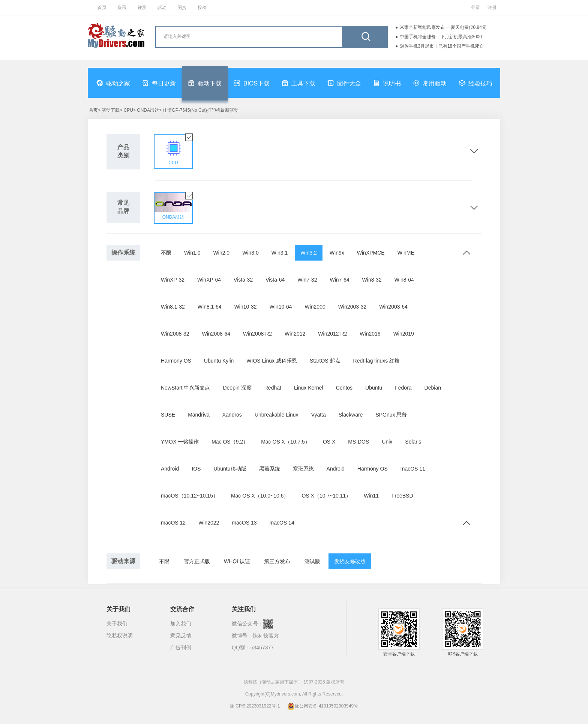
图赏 (182, 7)
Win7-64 (339, 280)
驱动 (162, 7)
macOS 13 (244, 523)
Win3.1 (280, 253)
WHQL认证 (237, 561)
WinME (406, 253)
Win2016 (370, 334)
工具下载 (298, 83)
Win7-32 (307, 280)
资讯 (122, 7)
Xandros (232, 415)
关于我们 (117, 624)
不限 (166, 253)
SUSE (168, 415)
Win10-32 (246, 307)
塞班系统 (303, 469)
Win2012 (295, 334)
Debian (433, 388)
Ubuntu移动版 (230, 469)
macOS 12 (173, 523)
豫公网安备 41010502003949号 (323, 706)
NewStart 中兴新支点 (185, 388)
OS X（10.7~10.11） (326, 496)
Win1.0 (192, 253)
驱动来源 (123, 561)
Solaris (413, 442)
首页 (102, 7)
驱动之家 (113, 83)
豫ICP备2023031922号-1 (255, 706)
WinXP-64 (209, 280)
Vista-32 (243, 280)
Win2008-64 (216, 334)
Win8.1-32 (173, 307)
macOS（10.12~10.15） (190, 496)
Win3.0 (250, 253)
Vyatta (319, 415)
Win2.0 (222, 253)
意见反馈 (181, 636)
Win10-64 (281, 307)
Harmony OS (176, 361)
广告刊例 (181, 648)
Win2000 (315, 307)
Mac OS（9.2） (230, 442)
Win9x (337, 253)
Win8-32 (372, 280)
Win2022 (209, 523)
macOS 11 (413, 469)
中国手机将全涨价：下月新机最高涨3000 (441, 37)
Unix (387, 442)
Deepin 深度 (237, 388)
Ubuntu (374, 388)
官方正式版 (197, 561)
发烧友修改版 (350, 561)
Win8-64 (404, 280)
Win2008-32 (175, 334)
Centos (344, 388)
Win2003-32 (352, 307)
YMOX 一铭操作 (180, 442)
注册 (492, 7)
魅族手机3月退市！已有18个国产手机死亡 (442, 46)
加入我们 (181, 624)
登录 (475, 7)
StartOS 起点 (325, 361)
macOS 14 (282, 523)
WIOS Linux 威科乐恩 (272, 361)
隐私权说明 (120, 636)
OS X (329, 442)
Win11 (371, 496)
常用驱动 (430, 83)
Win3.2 (309, 253)
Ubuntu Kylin (219, 361)
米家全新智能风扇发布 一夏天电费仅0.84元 (443, 27)
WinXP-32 (173, 280)
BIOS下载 (252, 83)
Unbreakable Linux (277, 415)
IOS (196, 469)
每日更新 (159, 83)
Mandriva (199, 415)
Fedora (403, 388)
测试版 (312, 561)
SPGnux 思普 (391, 415)
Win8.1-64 (210, 307)
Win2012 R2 (332, 334)
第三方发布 (277, 561)
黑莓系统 (270, 469)
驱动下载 (205, 83)
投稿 (202, 7)
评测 (142, 7)
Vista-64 (275, 280)
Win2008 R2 (257, 334)
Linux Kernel (309, 388)
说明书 (387, 83)
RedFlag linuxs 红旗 (377, 361)
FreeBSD (402, 496)
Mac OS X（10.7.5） (286, 442)
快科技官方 (266, 636)
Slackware (351, 415)
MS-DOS (358, 442)
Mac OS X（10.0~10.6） (260, 496)
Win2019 (404, 334)
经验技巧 (475, 83)
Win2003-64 (393, 307)
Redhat (273, 388)
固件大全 (344, 83)
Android (170, 469)
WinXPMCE (371, 253)
